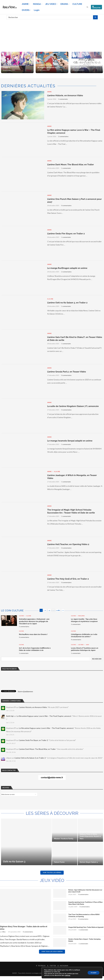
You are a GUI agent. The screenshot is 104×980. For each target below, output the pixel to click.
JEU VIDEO (51, 4)
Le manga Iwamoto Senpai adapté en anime (70, 441)
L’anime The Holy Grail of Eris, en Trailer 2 (68, 579)
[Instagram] (63, 966)
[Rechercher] (52, 17)
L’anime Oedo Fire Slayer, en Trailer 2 (66, 234)
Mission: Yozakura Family (64, 839)
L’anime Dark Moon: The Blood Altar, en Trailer (71, 164)
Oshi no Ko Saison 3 (14, 861)
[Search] (87, 7)
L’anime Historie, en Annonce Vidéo (65, 95)
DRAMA (64, 4)
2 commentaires (63, 136)
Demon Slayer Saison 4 (89, 862)
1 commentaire (63, 99)
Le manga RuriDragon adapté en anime (67, 268)
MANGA (37, 4)
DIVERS (26, 10)
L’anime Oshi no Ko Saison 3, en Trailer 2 (67, 303)
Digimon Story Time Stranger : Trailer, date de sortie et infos (24, 928)
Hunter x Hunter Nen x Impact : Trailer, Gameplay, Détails (85, 940)
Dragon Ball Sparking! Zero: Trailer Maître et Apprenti (86, 927)
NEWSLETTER (96, 7)
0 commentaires (66, 205)
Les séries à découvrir (52, 813)
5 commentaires (24, 626)
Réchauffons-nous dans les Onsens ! (33, 634)
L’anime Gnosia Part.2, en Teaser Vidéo (67, 372)
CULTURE (77, 4)
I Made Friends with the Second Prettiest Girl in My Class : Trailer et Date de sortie (86, 65)
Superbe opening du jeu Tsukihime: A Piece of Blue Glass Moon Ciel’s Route (85, 903)
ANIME (25, 4)
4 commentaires (76, 640)
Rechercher (97, 659)
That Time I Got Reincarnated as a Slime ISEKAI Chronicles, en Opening (84, 916)
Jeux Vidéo (52, 880)
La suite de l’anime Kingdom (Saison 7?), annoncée (73, 406)
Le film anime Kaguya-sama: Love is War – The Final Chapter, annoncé (44, 716)
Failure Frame (59, 862)
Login (37, 10)
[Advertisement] (52, 36)
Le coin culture (12, 610)
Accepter (94, 973)
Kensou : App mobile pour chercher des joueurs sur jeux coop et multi (85, 891)
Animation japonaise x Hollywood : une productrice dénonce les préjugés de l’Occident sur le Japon (34, 621)
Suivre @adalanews (25, 691)
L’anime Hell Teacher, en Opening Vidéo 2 (68, 544)
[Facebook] (41, 966)
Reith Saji (10, 716)
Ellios (4, 932)
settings (68, 975)
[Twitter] (51, 966)
